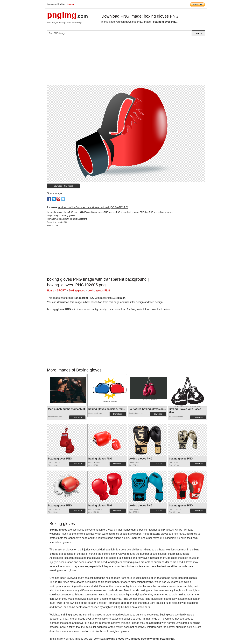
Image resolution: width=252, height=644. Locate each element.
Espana (70, 4)
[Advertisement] (126, 62)
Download (77, 417)
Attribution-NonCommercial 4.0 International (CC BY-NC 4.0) (93, 207)
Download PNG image (63, 186)
